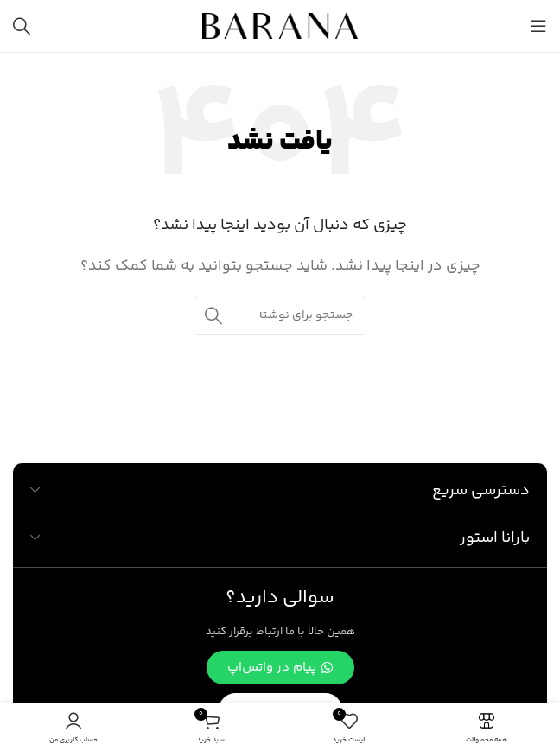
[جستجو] (22, 26)
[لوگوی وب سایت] (280, 26)
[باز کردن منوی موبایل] (538, 26)
